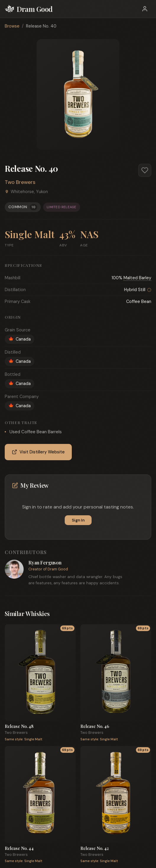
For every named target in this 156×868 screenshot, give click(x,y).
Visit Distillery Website (38, 452)
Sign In (78, 520)
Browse (12, 26)
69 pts (67, 628)
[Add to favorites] (145, 170)
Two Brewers (20, 182)
